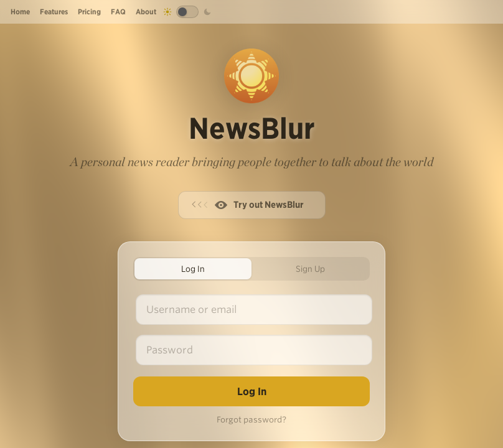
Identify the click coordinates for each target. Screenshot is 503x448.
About (146, 12)
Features (54, 12)
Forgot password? (251, 420)
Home (20, 12)
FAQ (118, 12)
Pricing (89, 12)
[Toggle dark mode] (187, 12)
